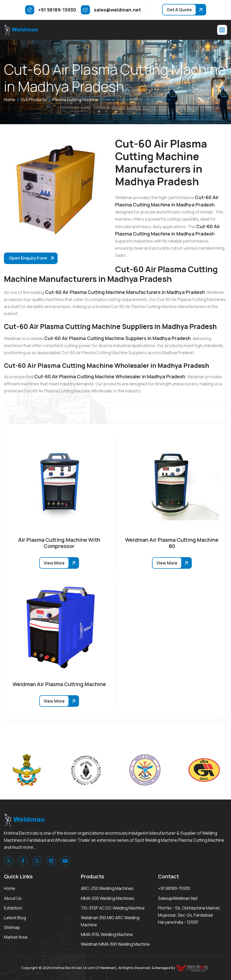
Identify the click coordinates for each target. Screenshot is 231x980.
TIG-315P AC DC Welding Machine (113, 908)
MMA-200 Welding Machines (108, 898)
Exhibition (13, 908)
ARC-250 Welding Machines (107, 888)
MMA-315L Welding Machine (107, 934)
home (10, 100)
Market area (16, 937)
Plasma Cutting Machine (75, 100)
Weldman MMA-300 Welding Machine (115, 944)
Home (10, 888)
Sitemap (12, 927)
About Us (13, 898)
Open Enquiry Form (28, 258)
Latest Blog (15, 918)
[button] (222, 30)
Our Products (34, 100)
